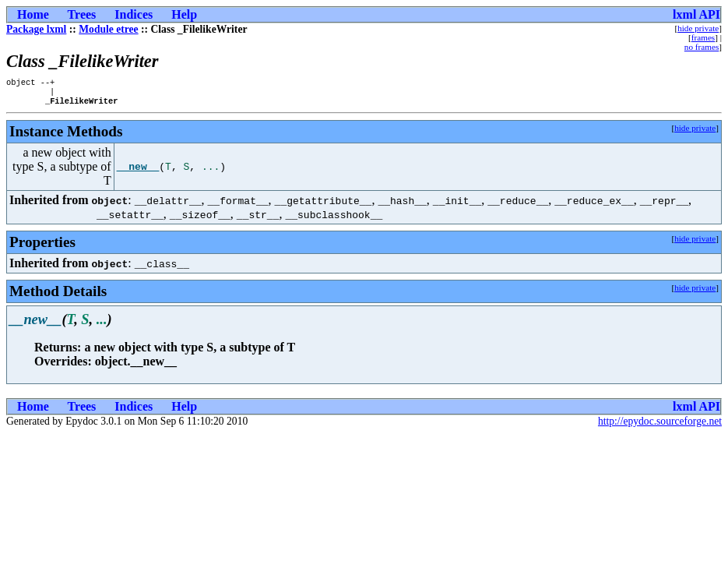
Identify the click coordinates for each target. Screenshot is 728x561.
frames (703, 37)
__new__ (138, 171)
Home (33, 14)
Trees (82, 14)
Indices (134, 14)
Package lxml (36, 29)
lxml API (696, 14)
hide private (698, 28)
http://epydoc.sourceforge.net (660, 426)
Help (184, 14)
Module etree (108, 29)
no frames (702, 47)
